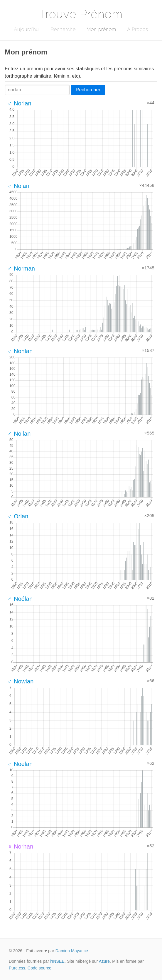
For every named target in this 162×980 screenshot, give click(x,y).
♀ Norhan (20, 846)
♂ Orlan (18, 516)
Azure (104, 961)
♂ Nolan (18, 186)
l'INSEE (57, 961)
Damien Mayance (72, 951)
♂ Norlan (20, 103)
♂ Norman (21, 268)
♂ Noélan (20, 599)
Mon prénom (101, 29)
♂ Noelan (20, 764)
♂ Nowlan (21, 681)
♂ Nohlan (20, 351)
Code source (39, 968)
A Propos (137, 29)
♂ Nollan (19, 434)
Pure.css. (18, 968)
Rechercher (88, 90)
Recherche (63, 29)
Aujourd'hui (27, 29)
